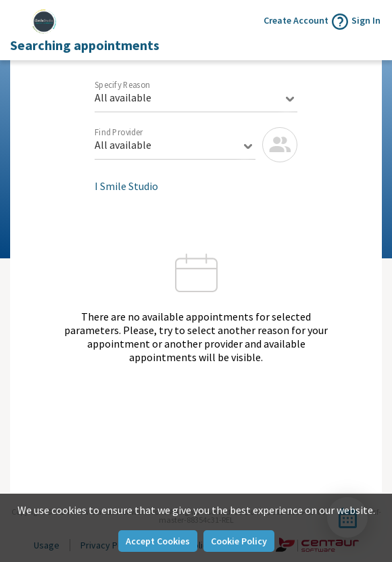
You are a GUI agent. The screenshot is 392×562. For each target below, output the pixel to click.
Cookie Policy (239, 541)
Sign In (366, 20)
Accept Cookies (158, 541)
